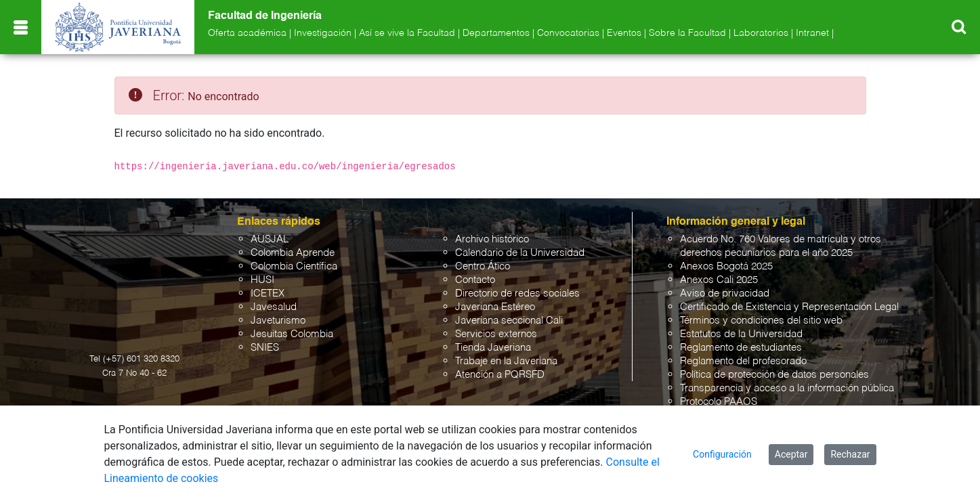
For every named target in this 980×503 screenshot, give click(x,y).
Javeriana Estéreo (495, 307)
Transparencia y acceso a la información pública (787, 388)
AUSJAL (270, 239)
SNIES (265, 348)
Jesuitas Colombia (292, 334)
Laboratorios (761, 33)
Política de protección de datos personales (774, 375)
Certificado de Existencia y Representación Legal (789, 307)
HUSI (262, 280)
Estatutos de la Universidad (741, 334)
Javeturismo (278, 321)
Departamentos (496, 33)
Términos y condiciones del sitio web (761, 321)
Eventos (624, 33)
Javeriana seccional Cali (509, 321)
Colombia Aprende (293, 253)
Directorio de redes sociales (517, 293)
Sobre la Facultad (687, 33)
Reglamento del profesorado (743, 361)
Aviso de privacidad (725, 293)
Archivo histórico (492, 239)
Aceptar (791, 454)
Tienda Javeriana (493, 348)
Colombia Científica (294, 266)
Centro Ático (483, 266)
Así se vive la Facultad (407, 33)
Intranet (812, 33)
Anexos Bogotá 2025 (726, 266)
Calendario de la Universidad (520, 253)
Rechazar (850, 454)
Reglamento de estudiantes (741, 348)
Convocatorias (568, 33)
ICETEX (268, 293)
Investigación (323, 33)
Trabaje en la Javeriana (506, 361)
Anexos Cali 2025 (719, 280)
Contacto (475, 280)
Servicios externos (496, 334)
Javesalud (274, 307)
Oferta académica (247, 33)
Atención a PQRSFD (500, 375)
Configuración (722, 454)
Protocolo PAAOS (719, 402)
